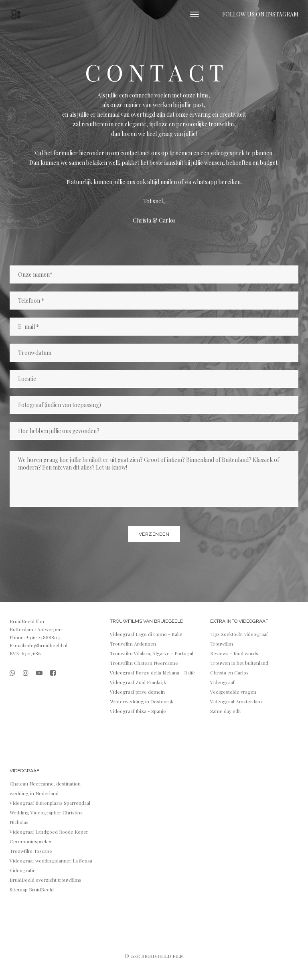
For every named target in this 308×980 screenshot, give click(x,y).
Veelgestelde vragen (233, 692)
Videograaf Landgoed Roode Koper (49, 832)
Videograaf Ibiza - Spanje (138, 711)
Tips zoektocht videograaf (239, 634)
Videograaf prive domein (137, 692)
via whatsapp (202, 182)
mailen (169, 182)
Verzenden (154, 534)
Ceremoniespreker (31, 841)
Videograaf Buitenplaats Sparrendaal (50, 803)
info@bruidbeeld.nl (46, 645)
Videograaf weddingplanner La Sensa (51, 861)
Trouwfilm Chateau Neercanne (144, 663)
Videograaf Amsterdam (236, 701)
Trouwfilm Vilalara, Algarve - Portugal (152, 653)
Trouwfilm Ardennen (133, 644)
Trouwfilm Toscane (31, 851)
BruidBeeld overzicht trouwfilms (46, 880)
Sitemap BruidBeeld (32, 889)
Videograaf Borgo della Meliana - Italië (152, 672)
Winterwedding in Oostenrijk (142, 701)
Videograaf (222, 682)
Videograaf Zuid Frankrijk (138, 682)
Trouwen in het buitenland (239, 663)
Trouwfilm (222, 644)
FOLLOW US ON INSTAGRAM (260, 14)
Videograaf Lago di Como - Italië (146, 634)
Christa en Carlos (229, 672)
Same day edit (226, 711)
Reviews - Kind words (234, 653)
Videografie (23, 870)
